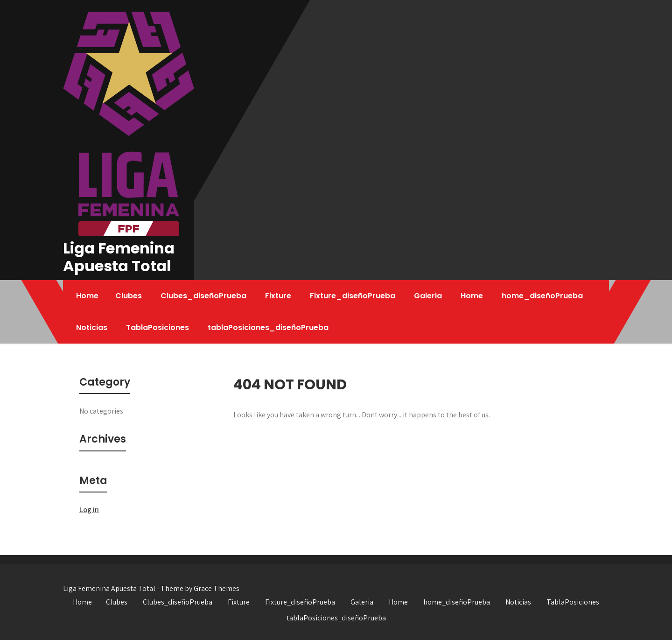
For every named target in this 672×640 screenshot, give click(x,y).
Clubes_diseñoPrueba (203, 296)
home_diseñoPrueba (542, 296)
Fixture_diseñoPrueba (353, 296)
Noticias (92, 327)
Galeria (428, 296)
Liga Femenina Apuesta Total (119, 257)
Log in (89, 510)
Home (87, 296)
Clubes (129, 296)
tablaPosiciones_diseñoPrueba (268, 327)
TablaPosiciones (157, 327)
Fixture (278, 296)
